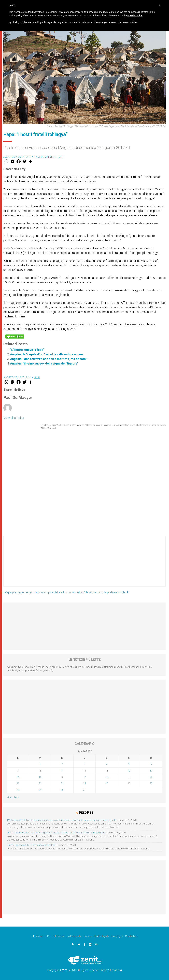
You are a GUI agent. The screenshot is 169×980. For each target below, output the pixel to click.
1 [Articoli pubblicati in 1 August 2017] (40, 764)
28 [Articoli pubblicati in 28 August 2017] (18, 790)
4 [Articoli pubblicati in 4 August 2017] (107, 764)
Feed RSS (86, 813)
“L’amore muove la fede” (27, 350)
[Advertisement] (84, 565)
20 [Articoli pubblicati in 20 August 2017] (151, 777)
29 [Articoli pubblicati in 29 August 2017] (40, 790)
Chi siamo (37, 936)
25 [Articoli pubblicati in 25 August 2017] (107, 783)
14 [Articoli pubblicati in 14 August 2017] (18, 777)
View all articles (14, 418)
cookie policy (135, 16)
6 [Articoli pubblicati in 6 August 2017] (151, 764)
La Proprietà (74, 936)
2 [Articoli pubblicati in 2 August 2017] (62, 764)
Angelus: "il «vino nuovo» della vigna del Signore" (44, 363)
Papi (61, 157)
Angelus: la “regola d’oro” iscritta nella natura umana (47, 354)
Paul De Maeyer (44, 157)
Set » (16, 797)
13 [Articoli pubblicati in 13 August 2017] (151, 771)
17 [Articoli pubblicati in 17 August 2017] (84, 777)
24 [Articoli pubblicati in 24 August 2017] (84, 783)
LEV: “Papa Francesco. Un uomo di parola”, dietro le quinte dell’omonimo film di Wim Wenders (56, 833)
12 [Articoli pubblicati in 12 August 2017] (129, 771)
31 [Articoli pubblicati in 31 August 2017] (84, 790)
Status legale (101, 936)
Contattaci (131, 936)
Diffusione (59, 936)
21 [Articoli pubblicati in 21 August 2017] (18, 783)
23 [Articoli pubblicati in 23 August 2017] (62, 783)
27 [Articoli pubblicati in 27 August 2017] (151, 783)
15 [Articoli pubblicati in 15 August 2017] (40, 777)
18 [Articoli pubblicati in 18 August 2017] (107, 777)
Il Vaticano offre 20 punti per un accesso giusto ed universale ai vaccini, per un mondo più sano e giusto (62, 820)
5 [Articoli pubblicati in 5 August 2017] (129, 764)
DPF (48, 936)
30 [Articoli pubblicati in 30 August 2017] (62, 790)
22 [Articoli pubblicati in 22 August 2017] (40, 783)
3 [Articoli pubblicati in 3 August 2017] (84, 764)
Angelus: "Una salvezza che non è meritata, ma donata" (48, 359)
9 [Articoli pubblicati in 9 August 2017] (62, 771)
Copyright (117, 936)
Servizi (88, 936)
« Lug (9, 797)
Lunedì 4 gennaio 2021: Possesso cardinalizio (31, 845)
